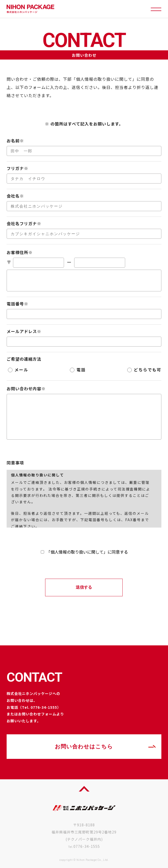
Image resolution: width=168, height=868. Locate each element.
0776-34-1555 (87, 846)
